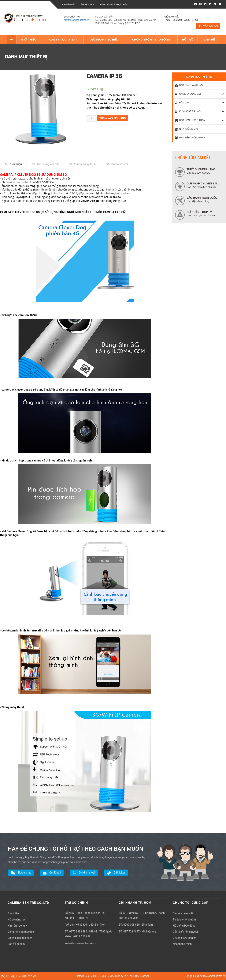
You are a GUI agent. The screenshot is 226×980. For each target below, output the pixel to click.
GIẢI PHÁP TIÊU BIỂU (104, 39)
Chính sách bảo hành (20, 938)
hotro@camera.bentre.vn (77, 20)
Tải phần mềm (87, 4)
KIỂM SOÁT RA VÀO (187, 111)
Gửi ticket (116, 873)
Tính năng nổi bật (48, 164)
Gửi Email (52, 873)
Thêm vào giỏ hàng (113, 118)
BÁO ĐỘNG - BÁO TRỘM (189, 120)
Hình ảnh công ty (18, 925)
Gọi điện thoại (84, 873)
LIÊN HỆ (209, 39)
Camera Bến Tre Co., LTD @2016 (93, 976)
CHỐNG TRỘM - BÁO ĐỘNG (151, 39)
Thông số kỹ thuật (85, 164)
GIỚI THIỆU (29, 39)
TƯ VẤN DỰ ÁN (208, 26)
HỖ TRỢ (188, 39)
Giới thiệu (16, 164)
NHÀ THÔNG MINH (186, 129)
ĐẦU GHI (181, 103)
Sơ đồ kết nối (120, 164)
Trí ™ (126, 976)
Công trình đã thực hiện (113, 4)
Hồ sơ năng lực (17, 919)
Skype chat (21, 873)
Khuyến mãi (69, 4)
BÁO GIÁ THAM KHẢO (188, 85)
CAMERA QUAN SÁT (62, 39)
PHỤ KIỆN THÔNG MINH (189, 138)
